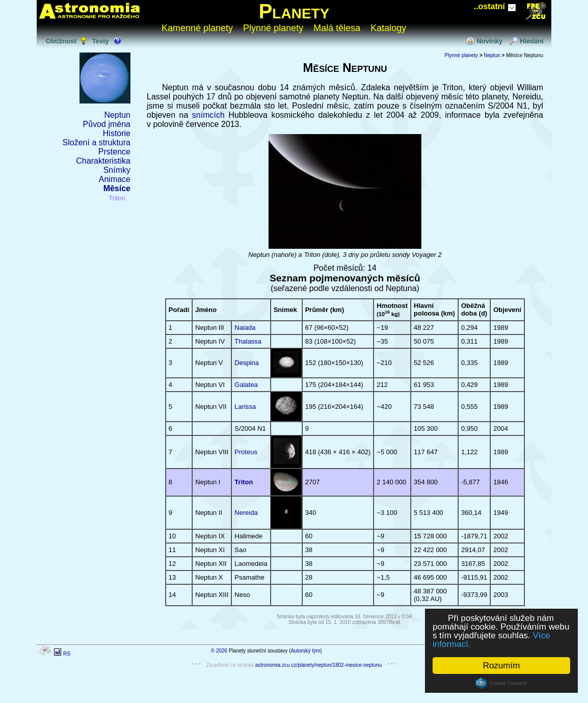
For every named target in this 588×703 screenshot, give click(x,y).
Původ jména (107, 124)
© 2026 (219, 651)
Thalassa (248, 341)
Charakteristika (103, 161)
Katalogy (388, 28)
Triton (117, 198)
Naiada (245, 328)
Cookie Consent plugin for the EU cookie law (501, 683)
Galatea (246, 385)
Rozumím (502, 666)
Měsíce (117, 188)
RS (67, 654)
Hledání (532, 41)
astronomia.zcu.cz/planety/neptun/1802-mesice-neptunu (318, 665)
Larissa (245, 407)
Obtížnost (61, 41)
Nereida (246, 513)
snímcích (210, 115)
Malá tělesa (337, 28)
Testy (101, 41)
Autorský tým (306, 651)
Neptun (117, 115)
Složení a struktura (97, 142)
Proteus (246, 452)
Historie (117, 133)
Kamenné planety (197, 28)
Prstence (114, 152)
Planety (294, 11)
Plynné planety (273, 28)
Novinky (489, 41)
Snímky (117, 170)
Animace (115, 179)
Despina (247, 363)
